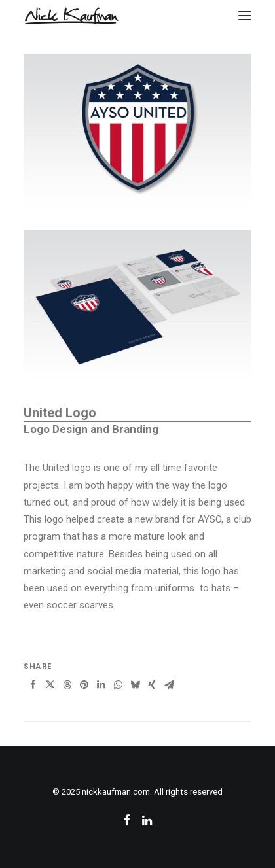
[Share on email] (169, 685)
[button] (245, 16)
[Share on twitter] (50, 685)
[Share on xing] (152, 685)
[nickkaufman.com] (72, 16)
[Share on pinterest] (84, 685)
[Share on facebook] (33, 685)
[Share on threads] (67, 685)
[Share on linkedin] (101, 685)
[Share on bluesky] (135, 685)
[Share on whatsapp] (118, 685)
